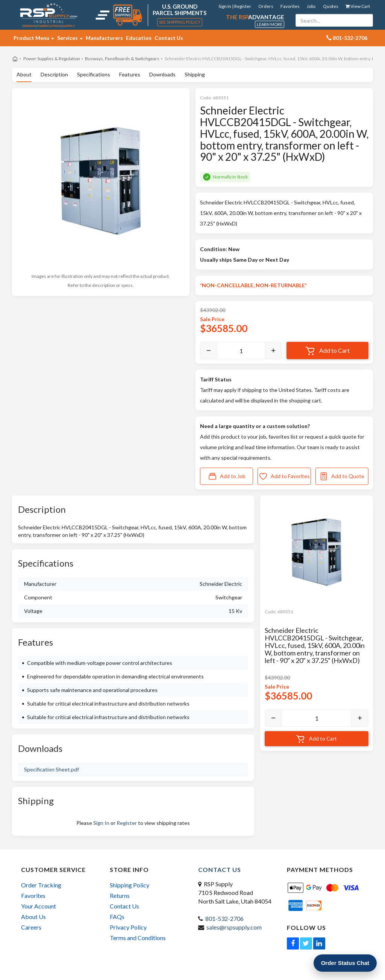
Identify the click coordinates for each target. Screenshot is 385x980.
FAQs (117, 917)
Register (127, 823)
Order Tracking (41, 885)
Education (139, 38)
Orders (266, 6)
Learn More (270, 24)
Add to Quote (342, 476)
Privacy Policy (128, 927)
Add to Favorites (284, 476)
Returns (120, 895)
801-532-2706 (224, 918)
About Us (33, 917)
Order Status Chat (345, 963)
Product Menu (34, 38)
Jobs (311, 6)
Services (70, 38)
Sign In (101, 823)
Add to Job (227, 476)
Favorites (290, 6)
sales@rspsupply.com (234, 927)
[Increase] (273, 351)
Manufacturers (104, 38)
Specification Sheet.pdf (52, 769)
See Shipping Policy (180, 22)
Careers (31, 927)
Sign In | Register (235, 6)
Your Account (39, 906)
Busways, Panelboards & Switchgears (122, 59)
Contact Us (169, 38)
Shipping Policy (130, 885)
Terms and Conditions (138, 938)
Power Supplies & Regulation (52, 59)
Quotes (331, 6)
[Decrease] (209, 351)
